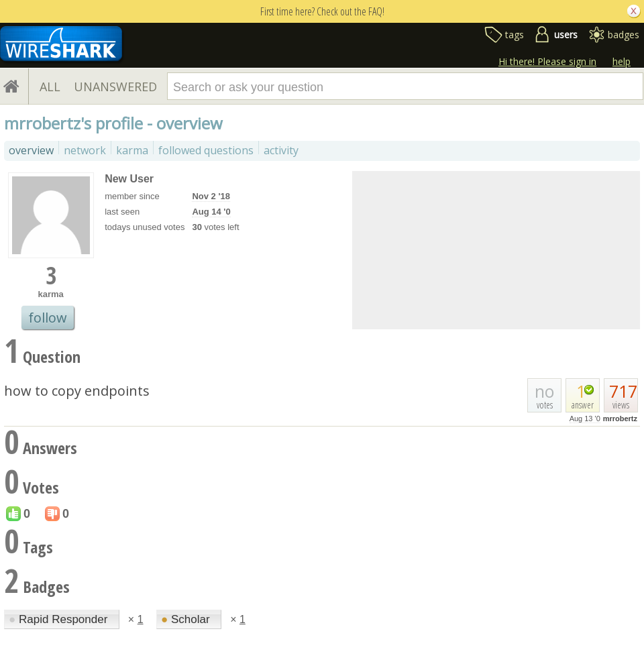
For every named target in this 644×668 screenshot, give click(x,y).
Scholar (187, 619)
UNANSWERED (115, 87)
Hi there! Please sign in (547, 61)
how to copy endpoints (77, 391)
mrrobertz (620, 419)
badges (624, 35)
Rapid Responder (60, 619)
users (566, 35)
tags (515, 35)
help (622, 61)
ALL (50, 87)
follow (48, 318)
